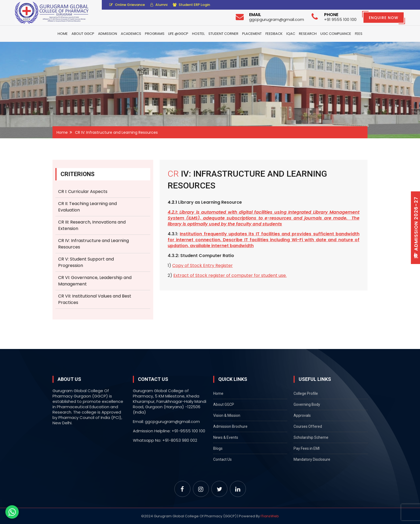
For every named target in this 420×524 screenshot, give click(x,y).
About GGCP (83, 34)
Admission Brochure (230, 426)
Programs (155, 34)
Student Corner (223, 34)
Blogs (218, 448)
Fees (359, 34)
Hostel (198, 34)
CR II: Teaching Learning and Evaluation (87, 207)
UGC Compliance (336, 34)
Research (308, 34)
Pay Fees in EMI (307, 448)
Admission (108, 34)
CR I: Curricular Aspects (83, 192)
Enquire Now (384, 18)
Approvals (302, 415)
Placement (252, 34)
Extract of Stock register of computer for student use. (230, 275)
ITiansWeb (270, 516)
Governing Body (307, 404)
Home (63, 34)
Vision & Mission (227, 415)
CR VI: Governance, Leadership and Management (95, 281)
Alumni (159, 5)
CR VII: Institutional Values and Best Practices (95, 299)
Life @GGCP (178, 34)
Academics (131, 34)
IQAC (291, 34)
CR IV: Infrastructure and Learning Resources (93, 244)
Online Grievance (127, 5)
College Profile (306, 393)
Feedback (274, 34)
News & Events (226, 437)
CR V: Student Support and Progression (86, 262)
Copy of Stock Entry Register (202, 265)
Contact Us (222, 459)
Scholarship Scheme (311, 437)
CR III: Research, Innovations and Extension (92, 225)
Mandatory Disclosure (312, 459)
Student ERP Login (191, 5)
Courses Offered (308, 426)
